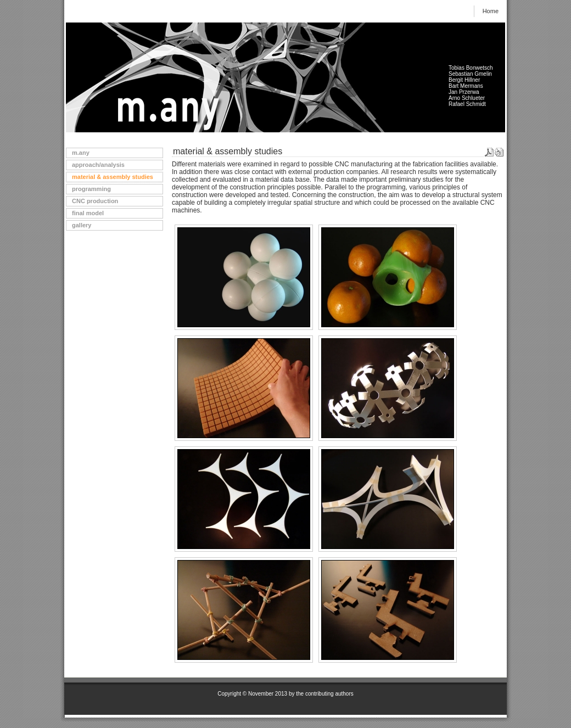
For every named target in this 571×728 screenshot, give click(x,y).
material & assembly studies (113, 177)
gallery (82, 225)
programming (91, 189)
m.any (81, 153)
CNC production (95, 201)
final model (88, 213)
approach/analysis (98, 165)
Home (491, 11)
